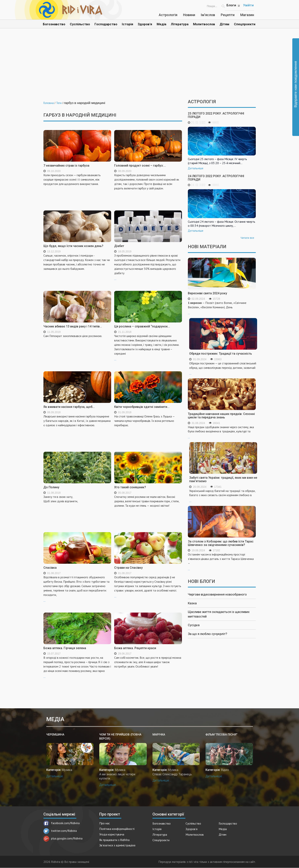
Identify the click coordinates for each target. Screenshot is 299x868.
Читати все (247, 238)
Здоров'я (145, 24)
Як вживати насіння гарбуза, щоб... (69, 407)
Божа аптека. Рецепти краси (135, 648)
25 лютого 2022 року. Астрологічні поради (216, 115)
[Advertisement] (150, 67)
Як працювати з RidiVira (114, 840)
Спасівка (50, 568)
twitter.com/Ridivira (60, 831)
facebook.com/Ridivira (62, 823)
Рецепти (228, 15)
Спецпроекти (245, 24)
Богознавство (54, 24)
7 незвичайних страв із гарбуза (66, 166)
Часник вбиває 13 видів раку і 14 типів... (73, 326)
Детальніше (196, 168)
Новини (189, 15)
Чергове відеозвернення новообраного (217, 594)
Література (180, 24)
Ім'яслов (208, 15)
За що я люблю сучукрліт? (207, 634)
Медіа (161, 24)
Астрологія (168, 15)
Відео (225, 770)
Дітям (224, 24)
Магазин (247, 15)
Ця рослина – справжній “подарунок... (142, 326)
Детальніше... (56, 776)
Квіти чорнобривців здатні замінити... (142, 407)
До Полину (51, 487)
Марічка (159, 735)
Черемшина (55, 735)
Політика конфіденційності (117, 829)
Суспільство (80, 24)
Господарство (106, 24)
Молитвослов (204, 24)
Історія (128, 24)
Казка (192, 603)
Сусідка (194, 625)
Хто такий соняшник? (130, 487)
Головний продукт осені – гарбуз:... (140, 166)
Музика (67, 770)
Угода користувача (112, 834)
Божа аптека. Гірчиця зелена (65, 648)
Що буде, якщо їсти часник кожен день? (73, 246)
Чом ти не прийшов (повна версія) (120, 737)
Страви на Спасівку (128, 568)
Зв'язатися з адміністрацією (117, 845)
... (148, 267)
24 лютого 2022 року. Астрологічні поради (216, 178)
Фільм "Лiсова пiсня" (221, 735)
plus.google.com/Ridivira (63, 838)
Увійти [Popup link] (248, 5)
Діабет (119, 246)
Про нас (105, 823)
